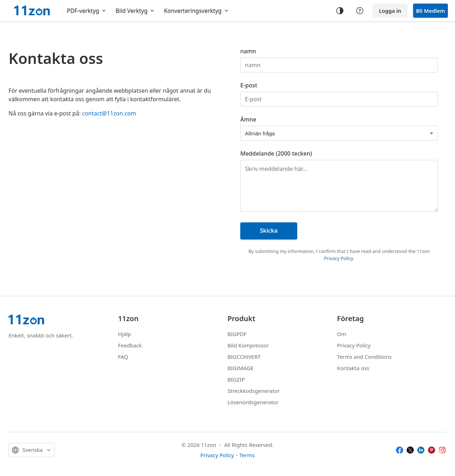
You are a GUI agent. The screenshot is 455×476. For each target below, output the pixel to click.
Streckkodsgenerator (254, 391)
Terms (247, 455)
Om (342, 334)
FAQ (123, 357)
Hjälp (125, 334)
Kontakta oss (353, 368)
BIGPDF (237, 334)
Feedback (130, 345)
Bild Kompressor (248, 345)
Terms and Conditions (364, 357)
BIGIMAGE (240, 368)
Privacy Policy (338, 258)
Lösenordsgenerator (253, 402)
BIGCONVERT (244, 357)
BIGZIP (236, 379)
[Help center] (360, 11)
